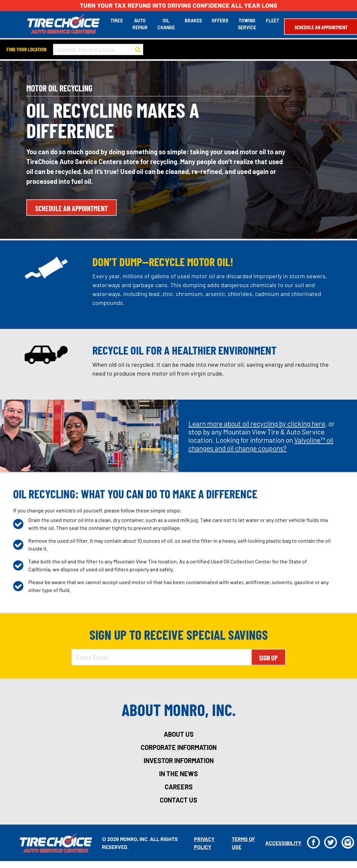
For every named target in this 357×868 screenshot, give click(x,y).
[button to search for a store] (138, 49)
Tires (116, 20)
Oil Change (165, 24)
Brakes (192, 20)
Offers (219, 20)
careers (179, 786)
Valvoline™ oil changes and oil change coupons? (261, 444)
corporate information (179, 747)
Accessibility (282, 842)
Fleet (272, 20)
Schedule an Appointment (320, 27)
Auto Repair (139, 24)
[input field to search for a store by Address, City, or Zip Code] (98, 49)
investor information (179, 760)
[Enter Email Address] (161, 657)
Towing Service (246, 24)
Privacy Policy (204, 842)
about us (179, 734)
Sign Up (268, 657)
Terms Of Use (242, 842)
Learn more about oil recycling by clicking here (257, 423)
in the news (178, 773)
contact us (178, 800)
